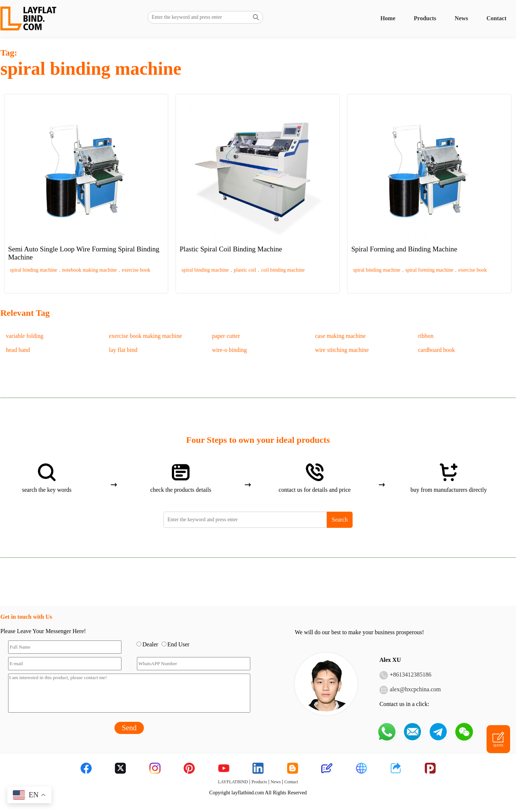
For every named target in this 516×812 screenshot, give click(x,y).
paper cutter (226, 336)
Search (340, 520)
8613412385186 (412, 675)
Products (425, 18)
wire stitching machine (342, 350)
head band (18, 350)
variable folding (25, 336)
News (461, 18)
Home (388, 18)
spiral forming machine (429, 270)
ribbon (426, 336)
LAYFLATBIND (233, 782)
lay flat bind (123, 350)
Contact (496, 18)
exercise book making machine (146, 336)
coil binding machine (283, 270)
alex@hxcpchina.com (415, 689)
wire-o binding (229, 350)
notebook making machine (90, 270)
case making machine (340, 336)
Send (129, 728)
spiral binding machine (33, 270)
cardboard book (437, 350)
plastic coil (245, 270)
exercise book (136, 270)
